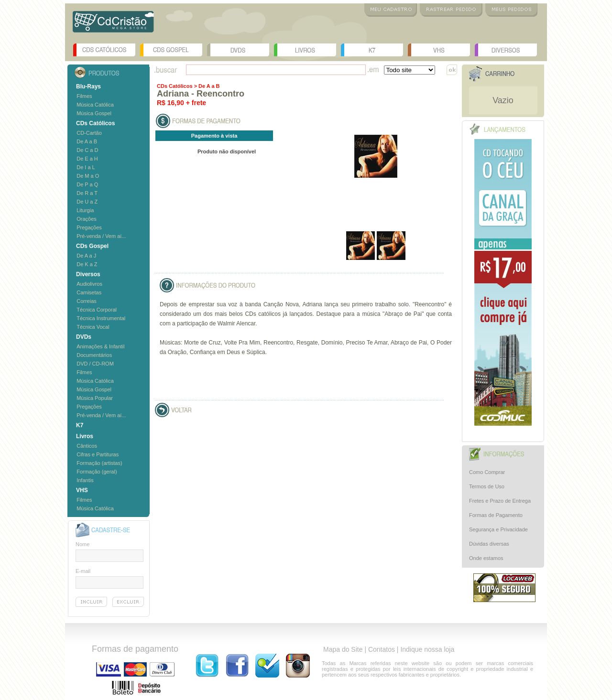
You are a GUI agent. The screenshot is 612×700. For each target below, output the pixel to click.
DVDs (238, 50)
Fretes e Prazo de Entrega (500, 501)
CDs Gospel (171, 50)
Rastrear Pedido (451, 10)
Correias (87, 301)
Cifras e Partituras (98, 454)
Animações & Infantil (100, 346)
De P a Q (87, 184)
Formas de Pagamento (496, 515)
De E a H (87, 159)
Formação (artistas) (99, 463)
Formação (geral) (97, 472)
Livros (305, 50)
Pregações (89, 227)
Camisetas (89, 292)
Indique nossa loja (427, 649)
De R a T (87, 193)
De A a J (86, 256)
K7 (372, 50)
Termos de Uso (487, 486)
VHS (439, 50)
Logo (113, 25)
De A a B (87, 141)
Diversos (506, 50)
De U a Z (87, 202)
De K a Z (87, 264)
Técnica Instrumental (101, 318)
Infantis (85, 480)
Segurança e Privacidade (498, 529)
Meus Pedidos (511, 10)
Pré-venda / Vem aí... (101, 236)
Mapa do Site (343, 649)
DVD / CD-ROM (95, 364)
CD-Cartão (89, 133)
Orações (87, 219)
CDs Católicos (104, 50)
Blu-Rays (88, 86)
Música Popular (95, 398)
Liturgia (85, 210)
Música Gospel (94, 113)
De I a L (86, 167)
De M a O (88, 176)
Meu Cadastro (391, 10)
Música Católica (95, 105)
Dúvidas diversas (489, 544)
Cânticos (87, 446)
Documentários (94, 355)
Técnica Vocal (93, 327)
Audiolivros (89, 284)
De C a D (87, 150)
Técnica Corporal (97, 310)
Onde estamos (486, 558)
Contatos (382, 649)
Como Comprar (487, 472)
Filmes (84, 96)
